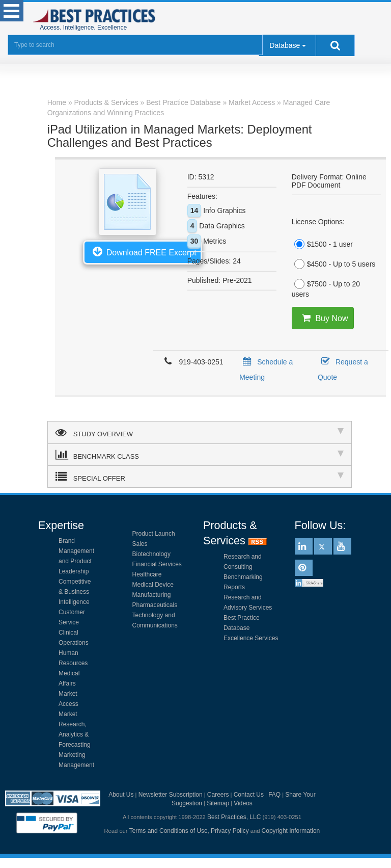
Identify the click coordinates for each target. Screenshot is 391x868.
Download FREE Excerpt (143, 251)
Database (285, 45)
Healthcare (147, 574)
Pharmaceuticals (155, 605)
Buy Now (323, 318)
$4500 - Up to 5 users (334, 264)
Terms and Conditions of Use (169, 831)
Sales (140, 544)
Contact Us (249, 795)
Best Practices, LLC (234, 817)
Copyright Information (291, 831)
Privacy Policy (230, 831)
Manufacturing (152, 595)
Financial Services (157, 564)
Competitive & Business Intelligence (75, 592)
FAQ (274, 795)
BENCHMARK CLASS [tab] (200, 455)
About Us (121, 795)
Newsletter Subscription (171, 795)
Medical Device (153, 585)
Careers (218, 795)
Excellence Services (251, 638)
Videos (243, 803)
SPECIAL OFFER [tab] (200, 477)
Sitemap (218, 803)
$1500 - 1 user (322, 244)
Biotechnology (151, 554)
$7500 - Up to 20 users (326, 288)
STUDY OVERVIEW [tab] (200, 432)
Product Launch (154, 534)
